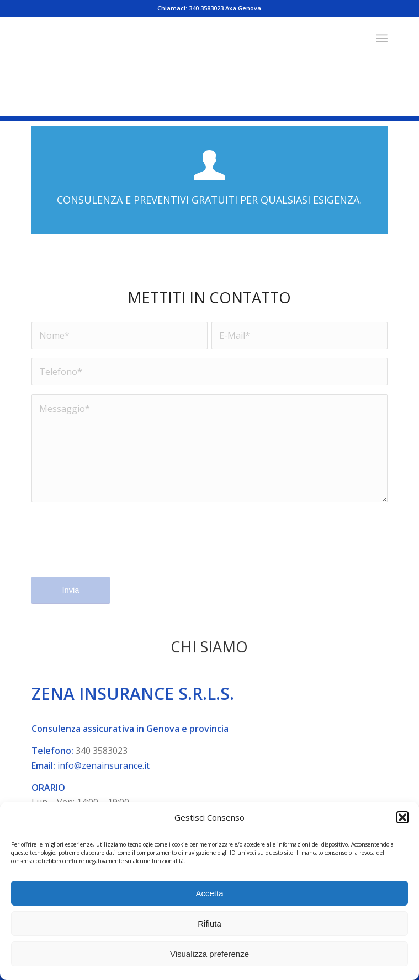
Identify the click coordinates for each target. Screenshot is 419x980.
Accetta (209, 893)
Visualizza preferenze (209, 954)
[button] (402, 817)
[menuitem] (382, 38)
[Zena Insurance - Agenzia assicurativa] (174, 38)
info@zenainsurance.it (104, 784)
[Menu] (382, 38)
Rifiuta (209, 923)
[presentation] (115, 547)
